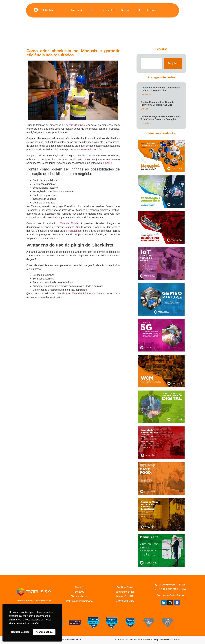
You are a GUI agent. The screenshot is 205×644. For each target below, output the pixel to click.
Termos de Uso (80, 597)
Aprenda (152, 10)
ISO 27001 (80, 592)
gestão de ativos (75, 125)
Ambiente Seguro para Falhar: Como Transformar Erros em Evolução (161, 118)
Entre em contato (94, 294)
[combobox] (152, 63)
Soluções (126, 10)
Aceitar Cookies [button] (44, 632)
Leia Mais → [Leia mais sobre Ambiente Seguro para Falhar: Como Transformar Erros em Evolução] (146, 123)
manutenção (75, 231)
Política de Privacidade (79, 601)
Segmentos (108, 10)
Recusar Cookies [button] (20, 632)
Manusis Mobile (69, 223)
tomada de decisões (92, 150)
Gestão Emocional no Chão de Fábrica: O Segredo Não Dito (157, 103)
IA (139, 10)
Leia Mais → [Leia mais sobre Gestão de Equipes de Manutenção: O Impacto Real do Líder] (146, 94)
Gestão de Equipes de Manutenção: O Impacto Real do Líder (160, 89)
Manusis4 (77, 10)
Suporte (80, 587)
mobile (108, 163)
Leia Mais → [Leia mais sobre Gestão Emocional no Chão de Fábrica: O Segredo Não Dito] (146, 109)
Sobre (92, 10)
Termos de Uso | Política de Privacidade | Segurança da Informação (147, 640)
